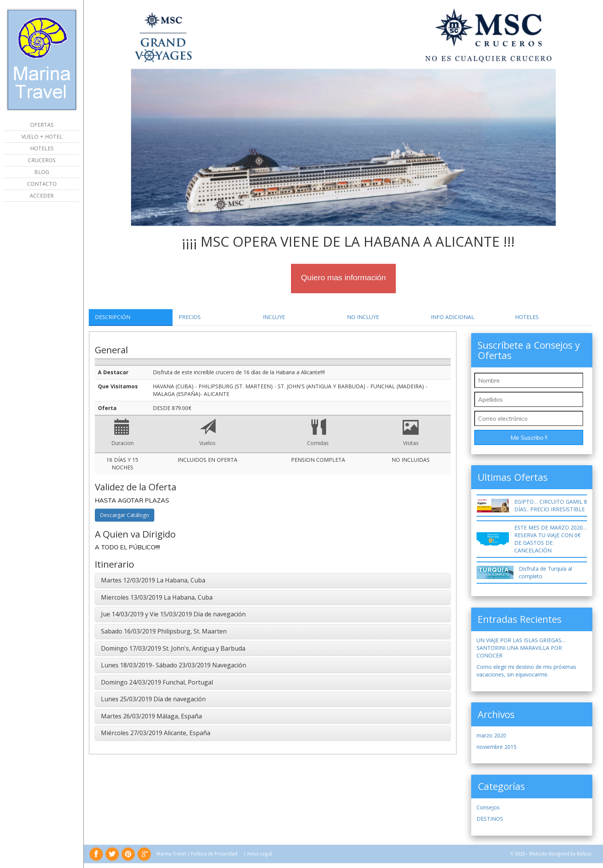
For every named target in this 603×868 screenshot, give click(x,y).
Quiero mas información (343, 277)
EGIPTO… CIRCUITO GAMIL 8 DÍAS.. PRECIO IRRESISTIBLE (551, 505)
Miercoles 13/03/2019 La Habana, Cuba (157, 597)
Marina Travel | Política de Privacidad (197, 854)
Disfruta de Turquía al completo (545, 572)
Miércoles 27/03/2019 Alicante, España (156, 733)
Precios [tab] (190, 317)
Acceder (42, 195)
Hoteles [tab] (527, 317)
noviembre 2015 (497, 747)
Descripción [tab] (113, 317)
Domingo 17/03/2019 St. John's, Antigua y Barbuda (173, 648)
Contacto (42, 184)
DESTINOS (490, 819)
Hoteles (42, 148)
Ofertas (42, 125)
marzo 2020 (491, 735)
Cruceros (42, 160)
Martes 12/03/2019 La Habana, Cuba (153, 580)
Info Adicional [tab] (453, 317)
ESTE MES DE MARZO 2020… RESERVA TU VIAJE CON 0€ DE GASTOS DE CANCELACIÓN (551, 539)
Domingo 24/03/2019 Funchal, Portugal (157, 682)
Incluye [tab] (274, 317)
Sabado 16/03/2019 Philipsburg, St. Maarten (164, 631)
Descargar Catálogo (125, 515)
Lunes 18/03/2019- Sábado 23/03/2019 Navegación (174, 665)
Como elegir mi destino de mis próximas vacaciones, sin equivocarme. (526, 671)
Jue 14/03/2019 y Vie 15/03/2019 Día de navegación (173, 614)
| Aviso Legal (258, 854)
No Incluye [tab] (363, 317)
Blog (42, 172)
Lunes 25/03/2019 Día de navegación (153, 699)
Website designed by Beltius (560, 854)
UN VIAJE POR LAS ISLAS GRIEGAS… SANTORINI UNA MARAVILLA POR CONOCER (521, 648)
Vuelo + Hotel (42, 136)
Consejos (488, 807)
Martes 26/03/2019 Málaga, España (151, 716)
